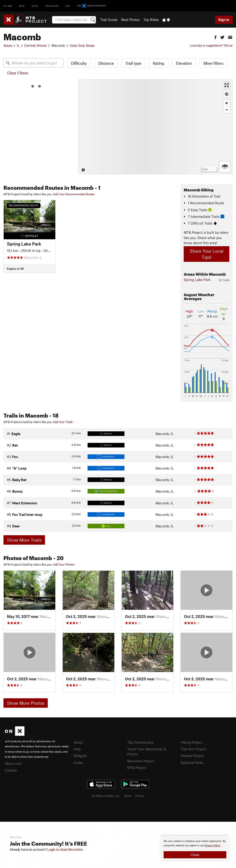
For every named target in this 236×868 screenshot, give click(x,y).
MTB (22, 6)
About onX (13, 763)
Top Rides (151, 20)
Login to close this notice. (65, 850)
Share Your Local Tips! (206, 254)
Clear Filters (18, 73)
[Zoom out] (227, 110)
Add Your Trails (63, 422)
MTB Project (137, 768)
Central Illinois (35, 45)
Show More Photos (26, 703)
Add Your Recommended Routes (74, 194)
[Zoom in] (227, 103)
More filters (213, 63)
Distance (106, 63)
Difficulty (79, 63)
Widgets (80, 756)
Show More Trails (24, 540)
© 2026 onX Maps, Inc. (106, 796)
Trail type (133, 63)
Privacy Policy (212, 846)
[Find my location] (227, 94)
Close (195, 855)
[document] (195, 849)
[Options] (225, 167)
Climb (8, 6)
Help (77, 749)
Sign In (224, 20)
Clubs (78, 763)
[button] (215, 37)
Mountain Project (141, 761)
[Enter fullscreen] (227, 85)
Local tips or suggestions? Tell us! (211, 45)
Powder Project (192, 756)
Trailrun (52, 6)
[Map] (155, 127)
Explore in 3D (15, 269)
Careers (11, 770)
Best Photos (130, 20)
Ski (68, 6)
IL (18, 45)
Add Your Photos (64, 564)
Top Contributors (140, 742)
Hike (35, 6)
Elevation (184, 63)
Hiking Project (192, 742)
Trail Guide (109, 20)
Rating (159, 63)
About (78, 742)
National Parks (192, 763)
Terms (128, 796)
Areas (8, 45)
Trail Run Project (193, 749)
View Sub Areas (82, 45)
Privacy (140, 796)
